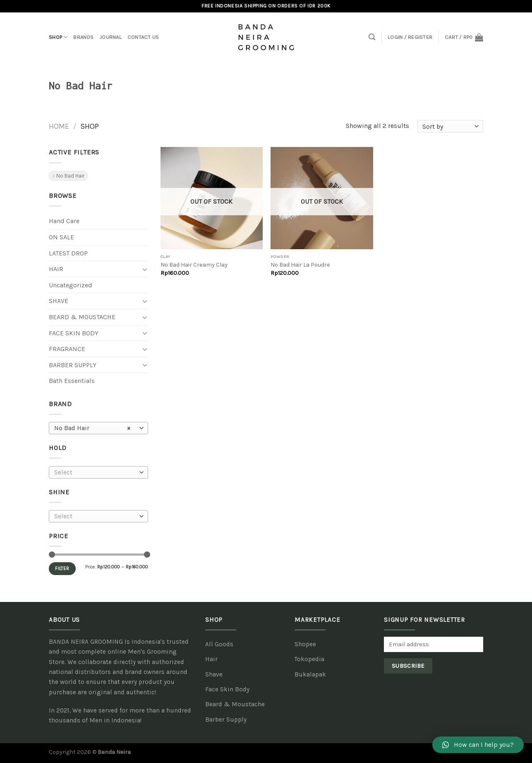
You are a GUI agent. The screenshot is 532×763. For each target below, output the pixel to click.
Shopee (305, 644)
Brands (83, 37)
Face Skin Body (74, 333)
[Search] (372, 37)
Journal (110, 37)
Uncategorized (71, 285)
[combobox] (98, 428)
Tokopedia (309, 659)
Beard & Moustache (82, 317)
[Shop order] (450, 126)
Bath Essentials (72, 381)
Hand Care (64, 221)
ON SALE (61, 237)
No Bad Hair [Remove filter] (70, 176)
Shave (59, 301)
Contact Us (143, 37)
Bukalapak (310, 674)
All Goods (219, 644)
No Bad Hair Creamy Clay (194, 265)
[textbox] (97, 472)
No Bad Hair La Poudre (300, 265)
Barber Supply (73, 365)
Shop (58, 37)
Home (59, 126)
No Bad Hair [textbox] (92, 428)
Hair (56, 269)
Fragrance (67, 349)
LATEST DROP (68, 253)
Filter (62, 568)
